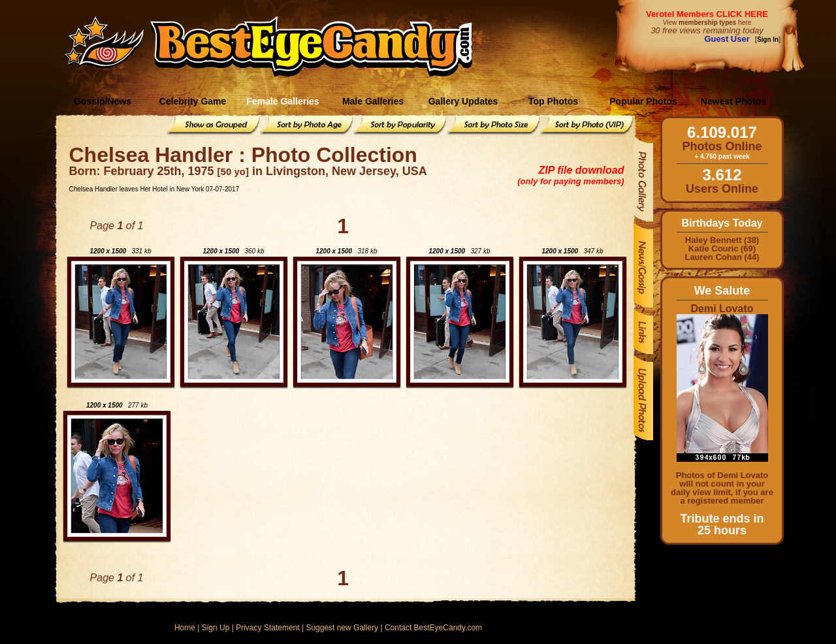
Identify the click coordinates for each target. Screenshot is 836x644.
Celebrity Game (193, 101)
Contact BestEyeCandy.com (433, 628)
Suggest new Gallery (342, 628)
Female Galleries (282, 101)
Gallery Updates (463, 101)
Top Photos (553, 101)
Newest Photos (733, 101)
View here (707, 23)
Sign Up (216, 628)
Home (185, 628)
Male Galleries (373, 101)
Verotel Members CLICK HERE (707, 14)
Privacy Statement (267, 628)
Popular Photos (643, 101)
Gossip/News (103, 101)
